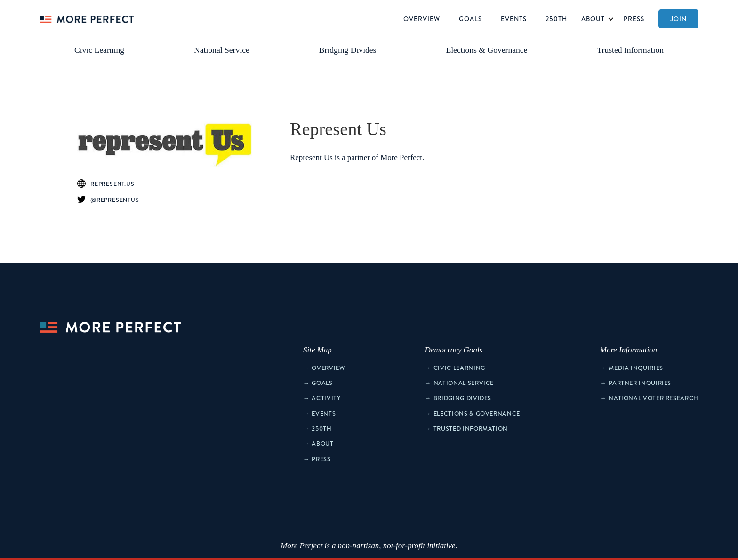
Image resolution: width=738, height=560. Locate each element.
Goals (470, 19)
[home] (87, 19)
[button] (595, 19)
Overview (422, 19)
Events (514, 19)
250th (556, 19)
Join (678, 19)
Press (634, 19)
